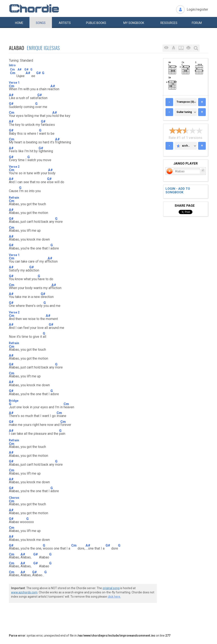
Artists (65, 23)
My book (134, 23)
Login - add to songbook (178, 190)
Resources (169, 23)
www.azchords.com (24, 592)
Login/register (197, 9)
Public (96, 23)
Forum (197, 23)
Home (19, 23)
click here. (114, 597)
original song (111, 588)
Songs (41, 23)
